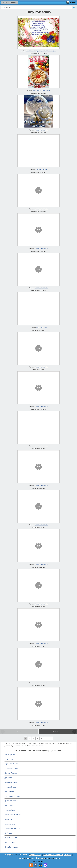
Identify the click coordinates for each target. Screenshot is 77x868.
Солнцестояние (41, 169)
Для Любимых (10, 792)
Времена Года (10, 810)
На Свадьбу (9, 833)
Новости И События (12, 782)
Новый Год (9, 819)
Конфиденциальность (26, 858)
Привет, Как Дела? (11, 838)
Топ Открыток (10, 755)
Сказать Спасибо (11, 787)
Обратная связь (35, 855)
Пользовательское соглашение (48, 858)
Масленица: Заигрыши (41, 90)
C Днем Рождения (11, 768)
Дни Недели (9, 778)
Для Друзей (9, 805)
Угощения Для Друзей (13, 815)
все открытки (9, 2)
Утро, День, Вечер (11, 764)
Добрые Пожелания (12, 773)
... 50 (50, 738)
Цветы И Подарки (11, 801)
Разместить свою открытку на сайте (57, 855)
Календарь (9, 759)
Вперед (56, 731)
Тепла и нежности (41, 130)
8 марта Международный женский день (41, 51)
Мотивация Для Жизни (13, 796)
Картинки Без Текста (12, 829)
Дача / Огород (10, 842)
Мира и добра (41, 328)
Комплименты (10, 824)
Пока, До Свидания (12, 847)
